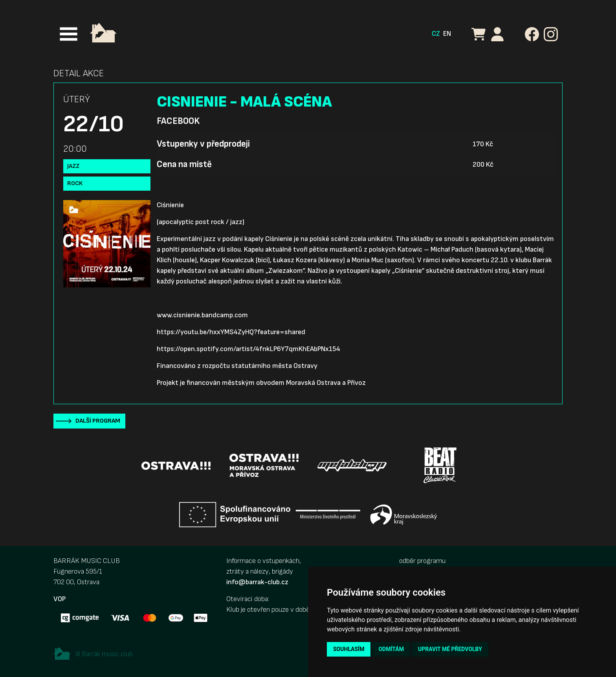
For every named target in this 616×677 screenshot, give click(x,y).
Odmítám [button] (391, 649)
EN (447, 34)
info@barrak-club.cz (257, 582)
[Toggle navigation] (69, 34)
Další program (98, 421)
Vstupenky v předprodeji (203, 144)
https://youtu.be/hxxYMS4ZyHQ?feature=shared (231, 332)
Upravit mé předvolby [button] (450, 649)
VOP (60, 599)
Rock (75, 183)
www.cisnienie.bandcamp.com (202, 315)
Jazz (73, 166)
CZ (436, 34)
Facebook (178, 121)
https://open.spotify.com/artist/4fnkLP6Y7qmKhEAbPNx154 (248, 349)
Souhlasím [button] (349, 649)
